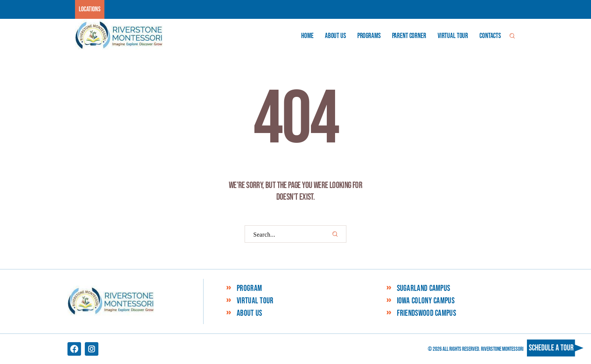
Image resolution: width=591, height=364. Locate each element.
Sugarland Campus (424, 289)
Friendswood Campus (426, 314)
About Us (249, 314)
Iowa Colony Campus (426, 301)
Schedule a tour (551, 348)
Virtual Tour (255, 301)
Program (249, 289)
